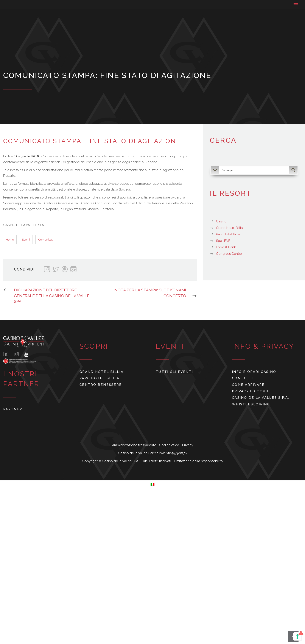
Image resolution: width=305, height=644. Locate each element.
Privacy (188, 445)
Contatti (242, 378)
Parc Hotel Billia (228, 234)
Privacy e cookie (251, 391)
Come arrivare (248, 385)
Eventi (26, 239)
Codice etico (170, 445)
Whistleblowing (251, 404)
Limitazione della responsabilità (198, 461)
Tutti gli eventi (174, 372)
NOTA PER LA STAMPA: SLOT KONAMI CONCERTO (156, 293)
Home (10, 239)
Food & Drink (226, 247)
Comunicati (46, 239)
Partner (13, 409)
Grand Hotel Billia (229, 228)
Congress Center (229, 254)
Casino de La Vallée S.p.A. (261, 398)
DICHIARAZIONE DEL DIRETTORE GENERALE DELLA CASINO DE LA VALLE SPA (46, 295)
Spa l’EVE (223, 241)
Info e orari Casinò (254, 372)
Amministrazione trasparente (135, 445)
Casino (221, 221)
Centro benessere (101, 385)
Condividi (24, 269)
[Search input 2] (254, 170)
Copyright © (92, 461)
